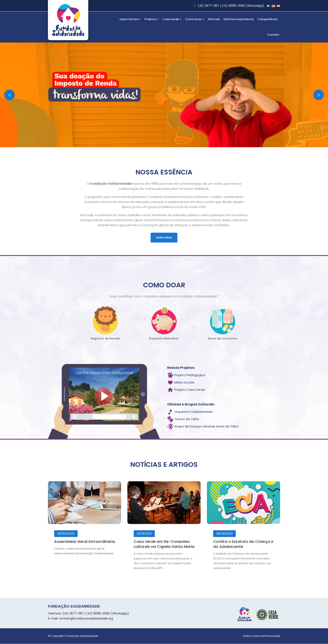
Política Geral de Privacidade (262, 636)
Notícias (214, 19)
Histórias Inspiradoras (239, 19)
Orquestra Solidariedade (193, 412)
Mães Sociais (184, 383)
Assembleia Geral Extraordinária (85, 542)
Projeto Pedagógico (190, 375)
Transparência (267, 19)
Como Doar (195, 19)
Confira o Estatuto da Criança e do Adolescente (243, 544)
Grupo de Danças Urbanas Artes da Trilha (206, 427)
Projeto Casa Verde (190, 390)
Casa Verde (172, 19)
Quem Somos (130, 19)
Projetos (152, 19)
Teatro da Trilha (187, 419)
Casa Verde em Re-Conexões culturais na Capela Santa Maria (164, 544)
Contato (273, 35)
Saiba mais (164, 237)
